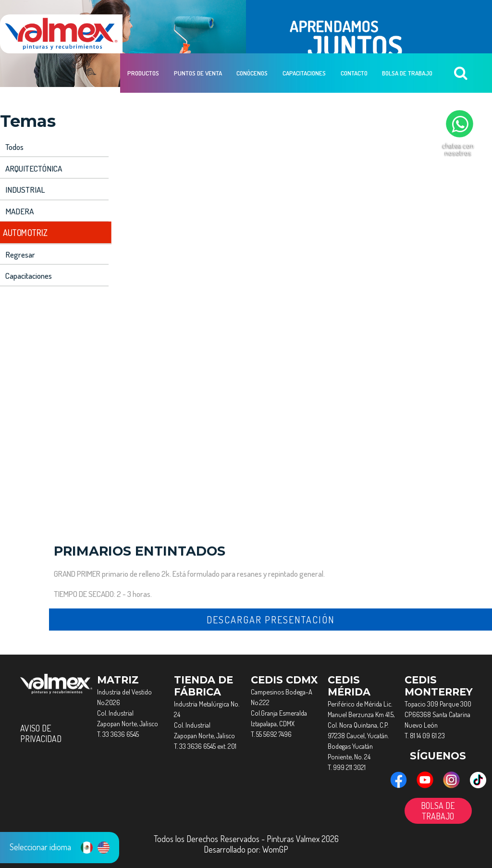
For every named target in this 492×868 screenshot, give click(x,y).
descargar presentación (271, 614)
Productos (143, 34)
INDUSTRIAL (24, 188)
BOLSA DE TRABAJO (438, 805)
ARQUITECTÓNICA (32, 167)
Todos (14, 146)
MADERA (18, 208)
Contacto (353, 34)
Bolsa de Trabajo (406, 34)
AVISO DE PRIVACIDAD (41, 728)
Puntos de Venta (197, 34)
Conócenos (252, 34)
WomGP (275, 843)
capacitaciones (29, 270)
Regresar (20, 250)
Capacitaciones (303, 34)
